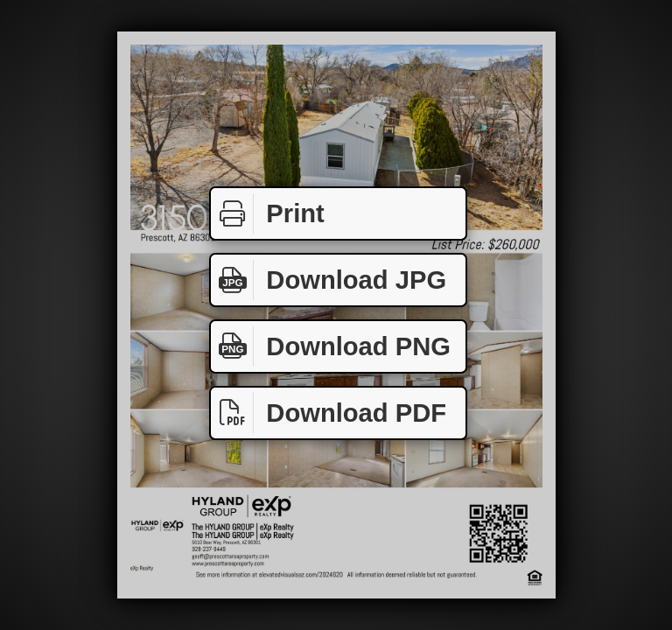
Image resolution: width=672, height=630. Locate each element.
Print (268, 214)
